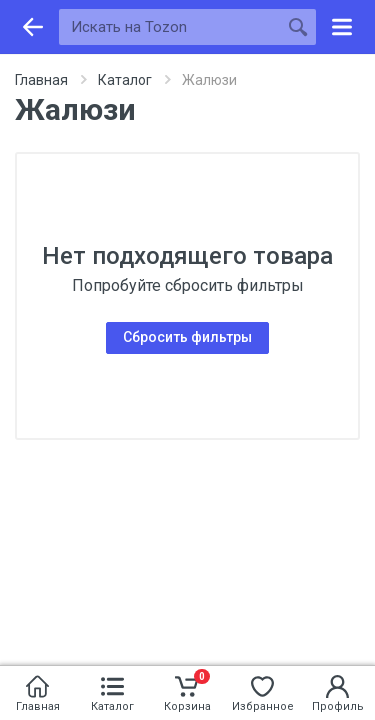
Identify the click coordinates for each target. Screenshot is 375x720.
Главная (41, 80)
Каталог (125, 80)
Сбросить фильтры (187, 337)
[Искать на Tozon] (169, 27)
